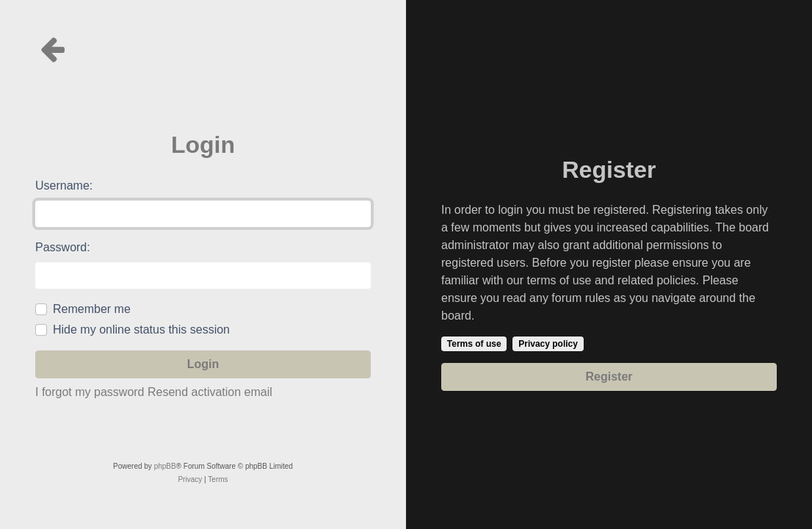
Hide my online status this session (141, 330)
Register (609, 377)
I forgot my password (90, 392)
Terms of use (474, 344)
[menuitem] (190, 480)
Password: (63, 247)
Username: (64, 186)
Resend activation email (210, 392)
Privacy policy (548, 344)
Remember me (92, 309)
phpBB (165, 466)
